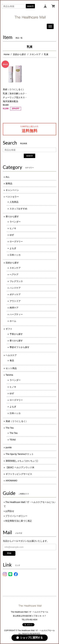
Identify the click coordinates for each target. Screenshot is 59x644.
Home (7, 54)
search (30, 6)
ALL (8, 177)
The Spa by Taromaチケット (20, 454)
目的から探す (20, 54)
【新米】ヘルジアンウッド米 (20, 467)
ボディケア (15, 294)
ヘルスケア (11, 355)
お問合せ (10, 511)
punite (9, 447)
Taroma (9, 375)
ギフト (9, 329)
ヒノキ (13, 228)
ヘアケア (14, 274)
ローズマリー (16, 241)
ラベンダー (15, 222)
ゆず (12, 235)
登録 (9, 553)
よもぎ (13, 248)
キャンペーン (12, 190)
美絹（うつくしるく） (17, 421)
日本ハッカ (15, 255)
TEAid (13, 440)
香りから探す (12, 216)
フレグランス (16, 281)
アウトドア (15, 301)
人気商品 (14, 202)
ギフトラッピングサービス (19, 474)
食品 (12, 360)
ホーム (13, 321)
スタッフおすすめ (18, 209)
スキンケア (35, 54)
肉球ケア (14, 308)
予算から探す (16, 334)
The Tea (10, 428)
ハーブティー (16, 314)
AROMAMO (11, 481)
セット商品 (11, 368)
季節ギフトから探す (20, 347)
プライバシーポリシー (16, 516)
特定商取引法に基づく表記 (19, 521)
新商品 (9, 184)
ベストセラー (12, 197)
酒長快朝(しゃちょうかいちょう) (22, 461)
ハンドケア (15, 288)
